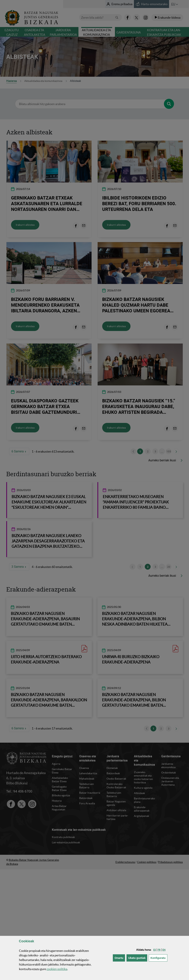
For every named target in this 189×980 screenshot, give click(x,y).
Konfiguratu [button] (159, 958)
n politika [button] (57, 969)
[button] (155, 950)
